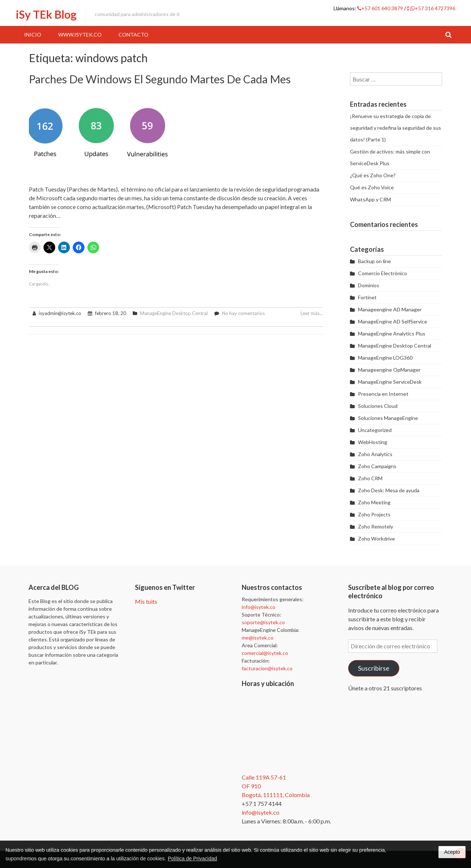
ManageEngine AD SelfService (393, 321)
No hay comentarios (243, 313)
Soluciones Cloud (378, 406)
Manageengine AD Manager (390, 309)
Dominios (369, 285)
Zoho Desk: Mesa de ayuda (389, 490)
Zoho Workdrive (376, 539)
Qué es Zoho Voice (372, 187)
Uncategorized (375, 430)
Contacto (133, 35)
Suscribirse (374, 668)
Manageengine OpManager (389, 370)
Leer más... (312, 313)
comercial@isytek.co (265, 653)
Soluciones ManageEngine (388, 418)
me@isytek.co (258, 638)
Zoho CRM (370, 478)
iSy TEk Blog (46, 14)
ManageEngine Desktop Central (174, 313)
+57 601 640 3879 (381, 8)
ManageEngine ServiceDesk (390, 382)
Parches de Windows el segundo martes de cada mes (160, 79)
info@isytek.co (259, 607)
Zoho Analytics (375, 454)
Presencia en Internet (383, 394)
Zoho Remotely (376, 526)
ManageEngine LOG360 (385, 358)
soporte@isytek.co (263, 622)
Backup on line (374, 261)
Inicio (33, 35)
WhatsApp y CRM (370, 199)
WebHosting (373, 442)
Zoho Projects (374, 514)
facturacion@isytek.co (267, 668)
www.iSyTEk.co (80, 35)
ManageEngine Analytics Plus (392, 333)
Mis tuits (146, 601)
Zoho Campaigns (377, 466)
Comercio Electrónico (383, 273)
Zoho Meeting (374, 502)
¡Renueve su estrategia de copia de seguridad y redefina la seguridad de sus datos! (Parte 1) (395, 128)
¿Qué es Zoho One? (373, 175)
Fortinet (367, 297)
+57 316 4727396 (431, 8)
